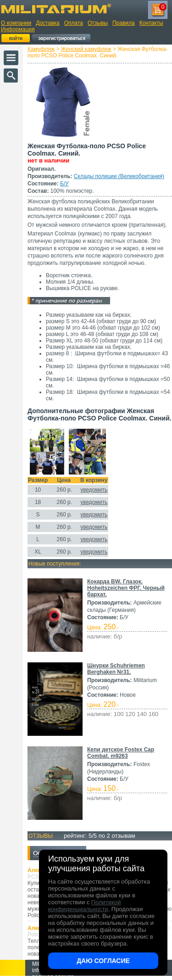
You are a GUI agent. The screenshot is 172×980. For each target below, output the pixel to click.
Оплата (74, 23)
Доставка (48, 23)
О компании (16, 23)
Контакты (151, 23)
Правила (124, 23)
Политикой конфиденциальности (84, 906)
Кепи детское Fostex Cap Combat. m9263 (121, 753)
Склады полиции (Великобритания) (119, 176)
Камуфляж (41, 49)
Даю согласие (103, 961)
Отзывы (98, 23)
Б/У (64, 184)
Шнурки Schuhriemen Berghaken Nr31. (116, 669)
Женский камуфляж (86, 49)
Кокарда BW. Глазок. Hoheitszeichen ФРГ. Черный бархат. (126, 588)
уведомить (94, 490)
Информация (18, 29)
